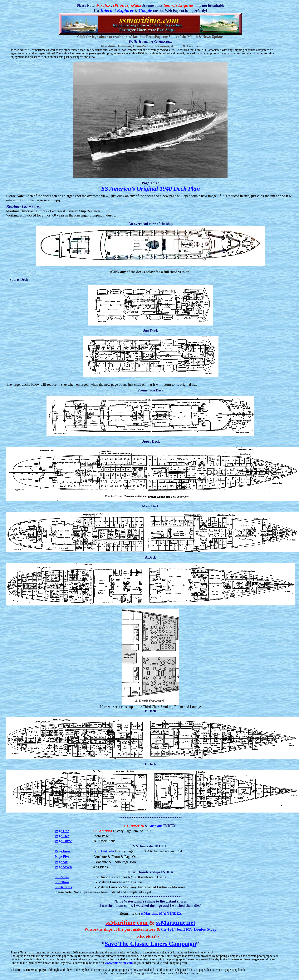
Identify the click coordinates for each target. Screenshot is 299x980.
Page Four (62, 851)
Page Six (61, 862)
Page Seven (63, 867)
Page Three (63, 841)
